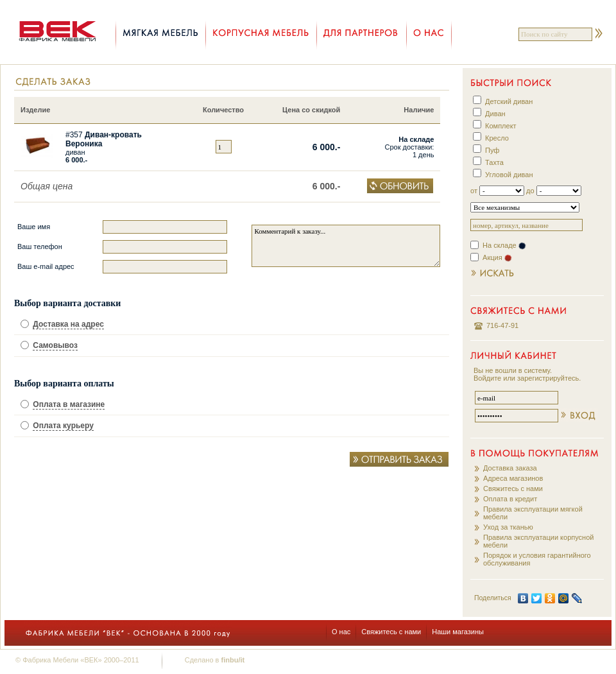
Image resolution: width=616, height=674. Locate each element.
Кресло (497, 138)
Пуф (492, 150)
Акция (497, 257)
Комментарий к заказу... (346, 246)
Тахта (494, 162)
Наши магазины (458, 632)
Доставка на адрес (68, 324)
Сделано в (215, 660)
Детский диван (509, 101)
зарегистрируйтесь (548, 378)
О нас (341, 632)
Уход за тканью (508, 527)
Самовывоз (55, 345)
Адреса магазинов (513, 478)
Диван (495, 114)
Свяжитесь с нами (513, 488)
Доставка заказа (510, 468)
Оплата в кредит (510, 499)
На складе (504, 245)
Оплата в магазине (69, 404)
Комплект (501, 126)
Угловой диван (509, 175)
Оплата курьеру (63, 426)
